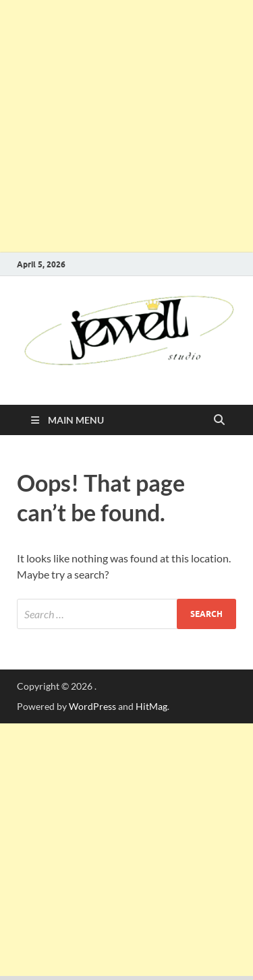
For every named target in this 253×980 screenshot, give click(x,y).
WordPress (92, 706)
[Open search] (219, 420)
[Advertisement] (126, 126)
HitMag (151, 706)
